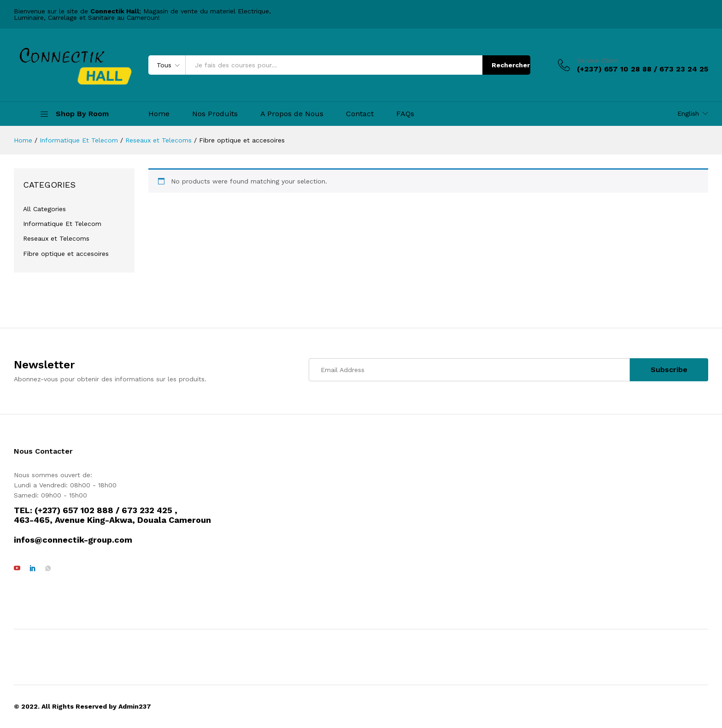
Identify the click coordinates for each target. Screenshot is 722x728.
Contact (360, 114)
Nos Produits (215, 114)
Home (159, 114)
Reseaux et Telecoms (56, 238)
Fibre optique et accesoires (66, 254)
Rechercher (511, 65)
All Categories (44, 209)
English (688, 113)
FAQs (405, 114)
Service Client (598, 60)
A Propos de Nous (292, 114)
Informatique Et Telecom (62, 224)
